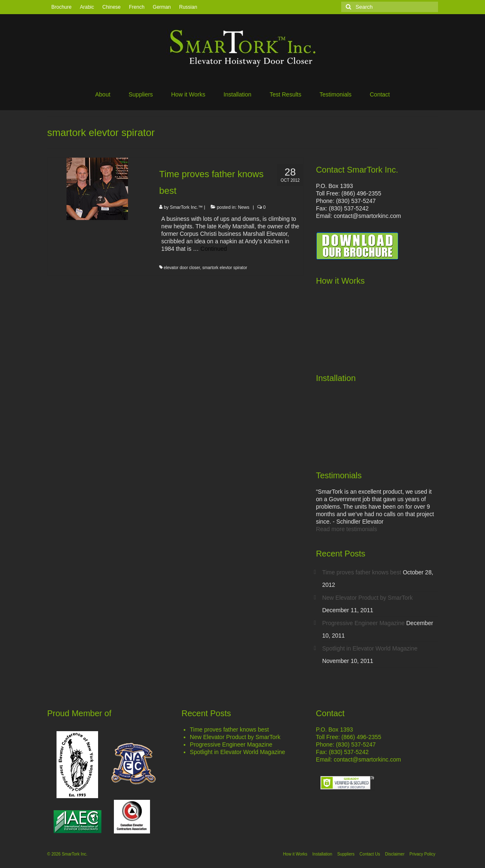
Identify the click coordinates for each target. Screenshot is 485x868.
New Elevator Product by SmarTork (367, 598)
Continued (214, 249)
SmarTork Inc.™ (186, 207)
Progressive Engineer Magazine (363, 623)
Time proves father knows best (362, 572)
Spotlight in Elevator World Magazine (370, 648)
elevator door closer (182, 268)
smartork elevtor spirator (225, 268)
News (244, 207)
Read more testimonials (346, 529)
